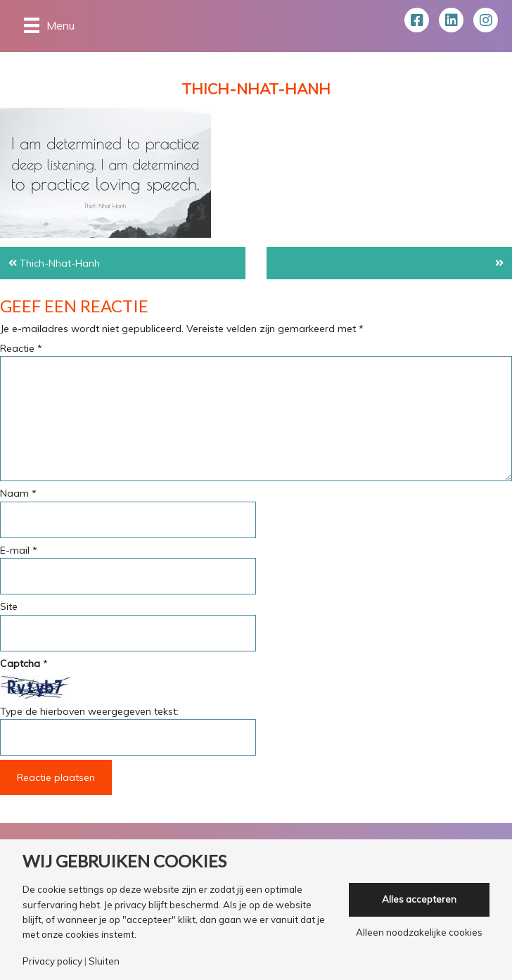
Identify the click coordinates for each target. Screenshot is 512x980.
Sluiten (104, 961)
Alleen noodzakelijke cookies (419, 933)
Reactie (21, 348)
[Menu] (49, 25)
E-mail (19, 550)
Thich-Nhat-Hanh (60, 263)
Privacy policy (52, 961)
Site (9, 606)
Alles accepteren (419, 899)
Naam (18, 493)
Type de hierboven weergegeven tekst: (89, 711)
